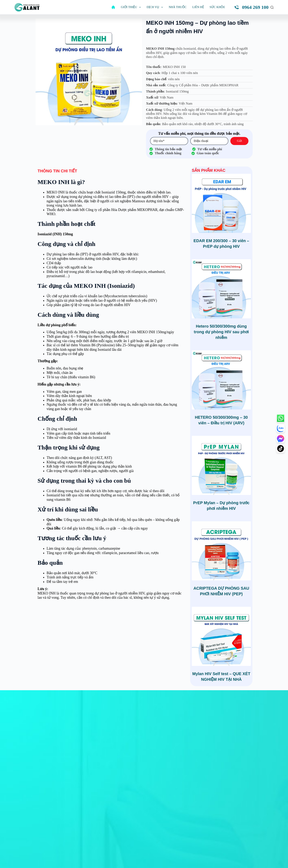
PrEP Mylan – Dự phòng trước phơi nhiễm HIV (221, 506)
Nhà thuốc (178, 7)
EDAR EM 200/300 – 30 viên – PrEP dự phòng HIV (221, 244)
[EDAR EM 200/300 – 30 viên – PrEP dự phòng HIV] (221, 203)
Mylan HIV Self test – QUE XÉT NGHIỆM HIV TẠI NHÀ (221, 677)
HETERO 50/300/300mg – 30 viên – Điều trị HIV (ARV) (221, 420)
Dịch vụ (156, 7)
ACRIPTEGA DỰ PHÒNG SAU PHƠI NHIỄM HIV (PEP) (221, 591)
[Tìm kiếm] (272, 7)
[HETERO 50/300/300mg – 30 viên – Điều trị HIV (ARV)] (221, 380)
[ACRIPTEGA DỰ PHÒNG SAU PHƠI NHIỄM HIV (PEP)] (221, 551)
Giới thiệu (132, 7)
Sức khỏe (217, 7)
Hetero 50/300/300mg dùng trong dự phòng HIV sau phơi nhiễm (221, 332)
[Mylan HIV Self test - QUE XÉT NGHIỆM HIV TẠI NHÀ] (221, 636)
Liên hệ (198, 7)
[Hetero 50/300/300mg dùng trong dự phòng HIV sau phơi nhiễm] (221, 289)
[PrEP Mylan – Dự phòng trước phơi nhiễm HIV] (221, 465)
